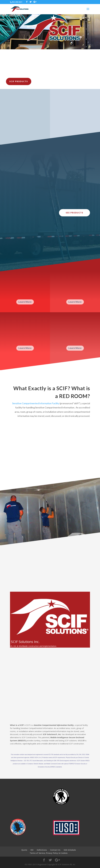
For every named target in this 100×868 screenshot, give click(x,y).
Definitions (42, 850)
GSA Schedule (70, 850)
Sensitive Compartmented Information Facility (36, 403)
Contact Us (55, 850)
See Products (74, 213)
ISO (32, 850)
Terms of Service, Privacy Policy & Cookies (49, 853)
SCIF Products (19, 81)
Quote (24, 850)
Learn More (25, 302)
